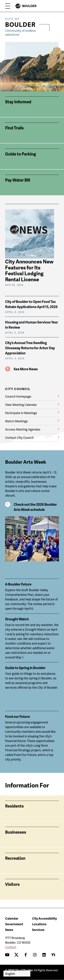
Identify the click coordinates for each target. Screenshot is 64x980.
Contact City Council (19, 437)
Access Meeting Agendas (23, 429)
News (9, 930)
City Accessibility (44, 918)
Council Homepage (18, 396)
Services (38, 930)
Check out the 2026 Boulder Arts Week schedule (35, 507)
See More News (26, 369)
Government (14, 924)
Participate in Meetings (21, 413)
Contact (11, 947)
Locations (39, 924)
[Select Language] (17, 974)
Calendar (12, 918)
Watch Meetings (16, 421)
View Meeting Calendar (21, 405)
